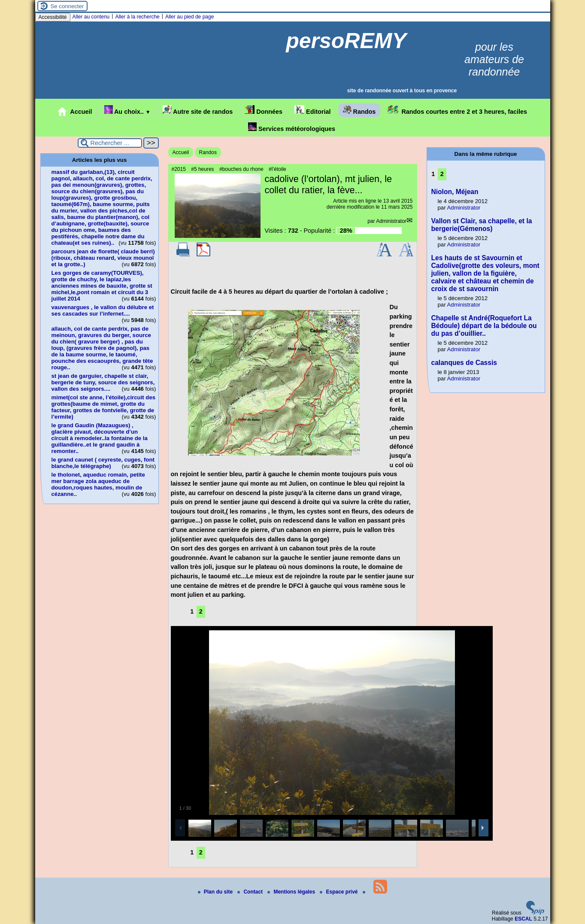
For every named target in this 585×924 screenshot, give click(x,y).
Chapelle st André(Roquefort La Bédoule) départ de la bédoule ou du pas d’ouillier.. (484, 326)
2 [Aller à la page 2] (201, 611)
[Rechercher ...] (110, 143)
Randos (359, 110)
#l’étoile (277, 169)
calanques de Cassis (464, 363)
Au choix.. (127, 110)
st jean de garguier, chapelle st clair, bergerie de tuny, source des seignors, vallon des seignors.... (103, 382)
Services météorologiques (292, 127)
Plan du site (216, 892)
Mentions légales (292, 892)
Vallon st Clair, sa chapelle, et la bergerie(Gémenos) (482, 225)
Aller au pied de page (189, 17)
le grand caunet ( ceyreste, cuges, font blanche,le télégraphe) (103, 463)
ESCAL (523, 919)
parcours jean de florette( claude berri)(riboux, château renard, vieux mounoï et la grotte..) (103, 258)
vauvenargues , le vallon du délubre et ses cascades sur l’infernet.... (103, 310)
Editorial (313, 110)
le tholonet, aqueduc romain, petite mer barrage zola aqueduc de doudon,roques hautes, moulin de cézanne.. (98, 484)
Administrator (391, 221)
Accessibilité (53, 17)
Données (264, 110)
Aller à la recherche (137, 17)
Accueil (75, 112)
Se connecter (67, 6)
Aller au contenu (91, 17)
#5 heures (202, 169)
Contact (251, 892)
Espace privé (339, 892)
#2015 (179, 169)
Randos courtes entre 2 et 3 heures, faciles (457, 110)
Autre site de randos (198, 110)
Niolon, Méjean (455, 192)
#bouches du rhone (241, 169)
